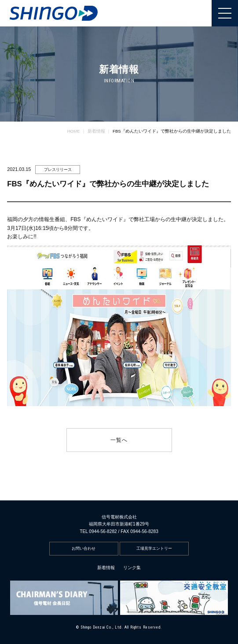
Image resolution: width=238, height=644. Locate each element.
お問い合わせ (84, 548)
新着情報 (106, 568)
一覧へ (119, 440)
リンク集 (132, 568)
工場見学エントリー (154, 548)
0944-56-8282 (103, 531)
